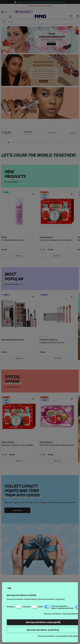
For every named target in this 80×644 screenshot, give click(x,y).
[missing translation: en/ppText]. (51, 599)
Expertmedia (73, 636)
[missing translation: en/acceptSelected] (62, 614)
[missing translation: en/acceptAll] (43, 622)
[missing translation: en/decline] (43, 630)
